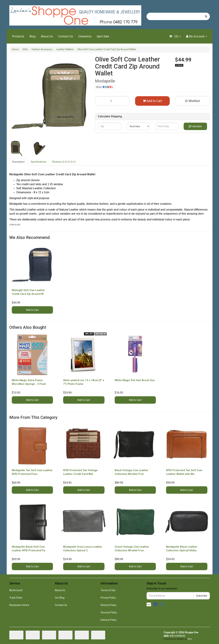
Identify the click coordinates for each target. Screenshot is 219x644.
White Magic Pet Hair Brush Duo (135, 380)
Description (18, 162)
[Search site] (206, 16)
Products (18, 36)
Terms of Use (108, 590)
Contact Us (66, 36)
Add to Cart (152, 101)
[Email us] (149, 604)
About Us (47, 36)
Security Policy (109, 612)
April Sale (103, 36)
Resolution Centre (19, 605)
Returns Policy (109, 605)
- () (175, 36)
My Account (16, 590)
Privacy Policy (108, 598)
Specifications (38, 162)
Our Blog (60, 598)
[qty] (109, 126)
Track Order (16, 598)
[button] (192, 101)
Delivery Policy (109, 620)
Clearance (85, 36)
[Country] (138, 126)
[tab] (19, 162)
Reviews (64, 162)
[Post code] (167, 126)
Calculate (195, 126)
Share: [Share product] (105, 87)
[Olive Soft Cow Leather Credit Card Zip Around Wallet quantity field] (112, 101)
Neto (190, 639)
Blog (33, 36)
